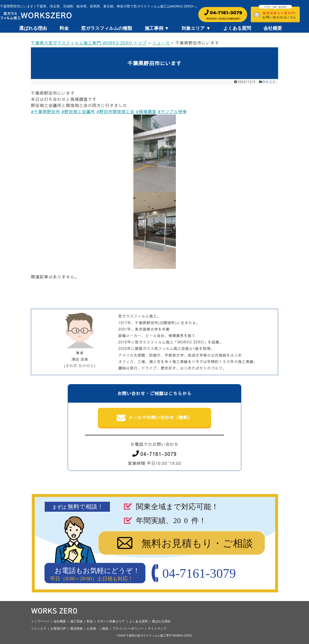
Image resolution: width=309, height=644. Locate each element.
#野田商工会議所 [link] (78, 111)
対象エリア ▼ (196, 28)
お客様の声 (58, 629)
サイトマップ (157, 629)
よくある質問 (237, 28)
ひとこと (269, 82)
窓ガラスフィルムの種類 (107, 28)
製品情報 (76, 629)
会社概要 (273, 28)
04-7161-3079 (154, 454)
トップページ (40, 621)
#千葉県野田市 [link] (45, 111)
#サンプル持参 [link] (172, 111)
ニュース (161, 43)
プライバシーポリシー (128, 629)
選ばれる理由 (33, 28)
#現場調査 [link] (146, 111)
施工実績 (76, 621)
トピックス (39, 629)
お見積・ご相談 (98, 629)
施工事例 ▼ (157, 28)
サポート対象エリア (111, 621)
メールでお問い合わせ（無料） (155, 418)
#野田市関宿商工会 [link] (115, 111)
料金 (64, 28)
